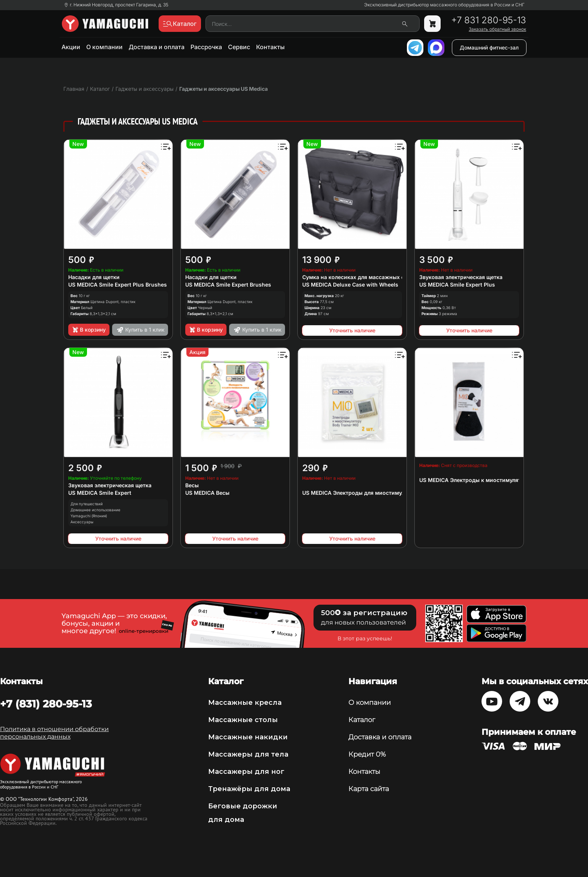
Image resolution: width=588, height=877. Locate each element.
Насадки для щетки (94, 277)
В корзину (89, 330)
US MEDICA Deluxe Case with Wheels (350, 285)
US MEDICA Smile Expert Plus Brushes (118, 285)
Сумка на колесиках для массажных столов (361, 277)
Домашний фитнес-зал (489, 47)
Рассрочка (206, 47)
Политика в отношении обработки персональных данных (54, 733)
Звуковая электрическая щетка (461, 277)
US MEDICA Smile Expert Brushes (228, 285)
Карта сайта (369, 789)
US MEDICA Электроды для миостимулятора (361, 493)
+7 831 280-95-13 (489, 20)
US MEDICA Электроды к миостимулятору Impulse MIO (492, 480)
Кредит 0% (367, 754)
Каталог (362, 720)
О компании (104, 47)
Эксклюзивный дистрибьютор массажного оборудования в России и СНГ (444, 5)
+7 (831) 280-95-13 (46, 704)
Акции (71, 47)
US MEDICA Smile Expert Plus (457, 285)
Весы (192, 485)
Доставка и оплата (157, 47)
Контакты (270, 47)
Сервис (239, 47)
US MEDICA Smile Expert (100, 493)
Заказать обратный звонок (497, 29)
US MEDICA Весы (207, 493)
